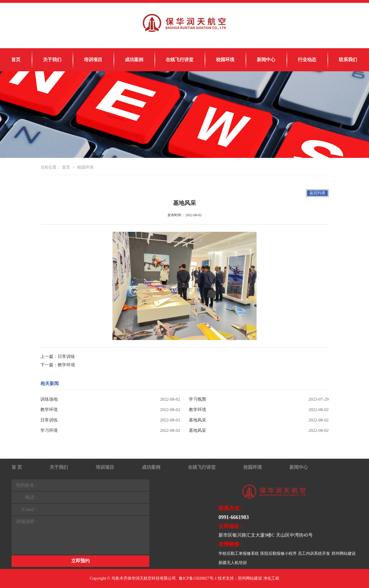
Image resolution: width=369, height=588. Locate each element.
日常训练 (66, 356)
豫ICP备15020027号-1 (198, 578)
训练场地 (49, 399)
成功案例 (134, 60)
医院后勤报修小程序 (278, 554)
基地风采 (197, 420)
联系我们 (348, 60)
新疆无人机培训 (233, 563)
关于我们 (52, 60)
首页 (16, 60)
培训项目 (93, 60)
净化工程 (271, 578)
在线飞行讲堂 (180, 60)
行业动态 (307, 60)
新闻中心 (266, 60)
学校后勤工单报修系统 (239, 554)
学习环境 (49, 430)
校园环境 (225, 60)
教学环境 (66, 365)
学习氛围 (197, 399)
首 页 (17, 467)
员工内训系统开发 (314, 554)
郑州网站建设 (344, 554)
